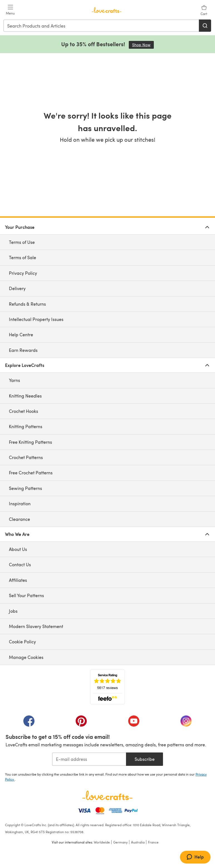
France (153, 842)
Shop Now (143, 45)
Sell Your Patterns (26, 595)
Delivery (17, 288)
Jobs (13, 611)
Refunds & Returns (27, 304)
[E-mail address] (89, 759)
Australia (138, 842)
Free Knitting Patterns (30, 442)
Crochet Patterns (26, 457)
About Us (18, 549)
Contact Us (20, 564)
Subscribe (145, 759)
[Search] (205, 26)
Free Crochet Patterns (31, 473)
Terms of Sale (23, 257)
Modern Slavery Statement (36, 626)
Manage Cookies (26, 657)
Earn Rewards (23, 350)
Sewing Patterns (25, 488)
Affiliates (18, 580)
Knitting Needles (25, 396)
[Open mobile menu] (10, 10)
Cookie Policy (22, 642)
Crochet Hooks (24, 411)
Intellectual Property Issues (36, 319)
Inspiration (20, 503)
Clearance (19, 519)
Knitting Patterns (26, 426)
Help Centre (21, 334)
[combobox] (101, 26)
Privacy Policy (23, 273)
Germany (120, 842)
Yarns (14, 380)
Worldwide (102, 842)
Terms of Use (22, 242)
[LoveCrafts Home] (107, 795)
